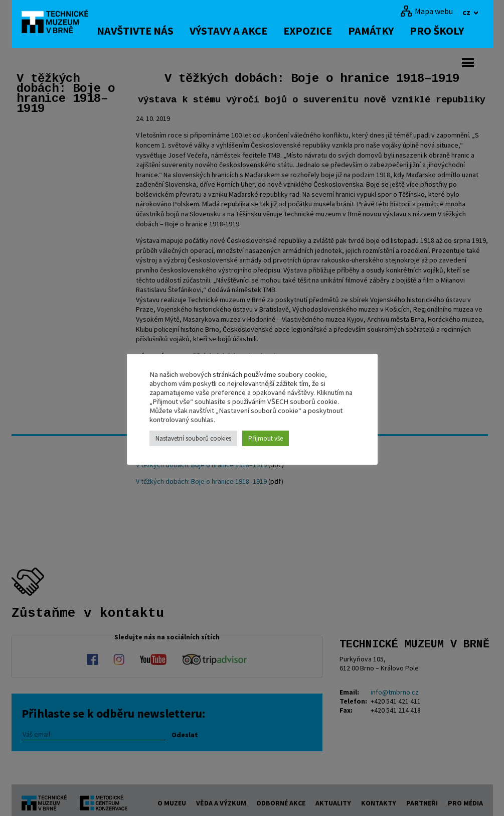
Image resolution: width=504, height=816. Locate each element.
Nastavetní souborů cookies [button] (193, 438)
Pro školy (446, 31)
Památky (380, 31)
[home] (59, 23)
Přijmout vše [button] (266, 438)
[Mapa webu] (427, 11)
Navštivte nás (144, 31)
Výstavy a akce (237, 31)
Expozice (317, 31)
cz (467, 12)
